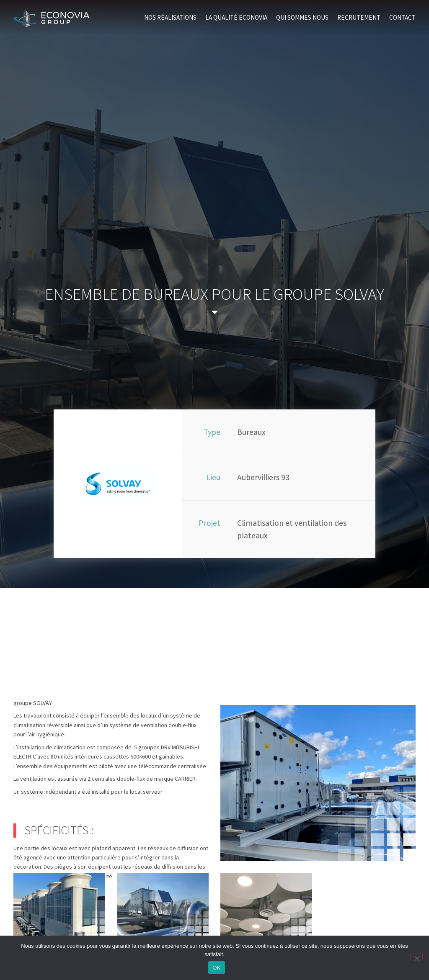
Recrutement (359, 17)
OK (216, 968)
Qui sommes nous (302, 17)
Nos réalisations (170, 17)
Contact (402, 17)
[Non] (416, 957)
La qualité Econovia (236, 17)
